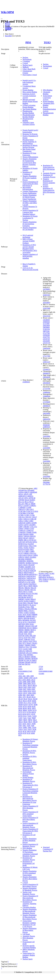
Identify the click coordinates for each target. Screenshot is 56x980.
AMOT (27, 492)
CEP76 (26, 525)
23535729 (46, 339)
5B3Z (20, 710)
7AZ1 (25, 718)
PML (32, 607)
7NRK (25, 728)
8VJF (24, 733)
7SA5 (25, 729)
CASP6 (29, 508)
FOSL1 (21, 548)
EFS (24, 542)
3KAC (33, 697)
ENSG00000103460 (46, 671)
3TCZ (29, 703)
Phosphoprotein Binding (28, 120)
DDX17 (21, 536)
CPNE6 (26, 529)
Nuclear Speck (28, 65)
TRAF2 (35, 643)
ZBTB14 (27, 657)
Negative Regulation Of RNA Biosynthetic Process (30, 879)
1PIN (31, 678)
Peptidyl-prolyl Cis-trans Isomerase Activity (29, 82)
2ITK (24, 680)
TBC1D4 (33, 636)
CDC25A (21, 517)
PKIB (36, 603)
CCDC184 (22, 511)
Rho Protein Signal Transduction (29, 150)
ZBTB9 (21, 660)
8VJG (29, 733)
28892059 (46, 419)
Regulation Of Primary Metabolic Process (30, 740)
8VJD (33, 731)
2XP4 (29, 687)
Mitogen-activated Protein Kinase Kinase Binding (30, 101)
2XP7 (24, 689)
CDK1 (21, 519)
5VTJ (24, 712)
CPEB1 (21, 529)
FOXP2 (27, 550)
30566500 (46, 425)
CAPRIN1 (33, 506)
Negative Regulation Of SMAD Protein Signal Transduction (30, 197)
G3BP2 (32, 551)
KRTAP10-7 (23, 578)
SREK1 (35, 628)
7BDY (25, 720)
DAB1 (34, 532)
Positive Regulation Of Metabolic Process (30, 845)
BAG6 (27, 500)
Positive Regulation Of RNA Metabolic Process (30, 808)
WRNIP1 (30, 655)
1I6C (24, 676)
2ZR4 (30, 693)
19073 (41, 669)
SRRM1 (21, 630)
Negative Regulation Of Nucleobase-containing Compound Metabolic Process (30, 853)
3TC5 (25, 703)
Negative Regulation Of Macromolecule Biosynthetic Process (30, 917)
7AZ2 (29, 718)
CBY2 (32, 509)
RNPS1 (32, 618)
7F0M (34, 724)
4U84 (29, 707)
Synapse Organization (30, 191)
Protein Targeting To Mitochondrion (29, 143)
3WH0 (21, 705)
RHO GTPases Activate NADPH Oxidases (29, 241)
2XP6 (20, 689)
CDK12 (21, 521)
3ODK (34, 701)
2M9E (33, 682)
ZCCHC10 (28, 660)
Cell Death (26, 934)
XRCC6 (21, 657)
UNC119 (29, 653)
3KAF (25, 699)
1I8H (32, 676)
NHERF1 (21, 599)
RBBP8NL (22, 616)
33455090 (46, 436)
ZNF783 (27, 664)
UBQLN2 (22, 651)
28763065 (46, 303)
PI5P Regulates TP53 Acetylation (30, 252)
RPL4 (20, 620)
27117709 (46, 333)
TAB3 (27, 636)
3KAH (35, 699)
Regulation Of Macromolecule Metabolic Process (29, 768)
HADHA (33, 557)
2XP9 (33, 689)
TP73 (24, 643)
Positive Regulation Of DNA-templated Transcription (30, 814)
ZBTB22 (21, 659)
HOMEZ (29, 563)
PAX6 (20, 603)
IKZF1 (21, 565)
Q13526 (21, 674)
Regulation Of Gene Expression (29, 154)
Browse (8, 24)
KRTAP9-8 (42, 577)
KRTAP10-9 (23, 580)
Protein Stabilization (29, 193)
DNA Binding (48, 90)
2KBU (28, 680)
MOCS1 (21, 590)
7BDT (20, 720)
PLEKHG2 (22, 607)
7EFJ (20, 724)
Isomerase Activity (29, 94)
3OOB (21, 703)
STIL (26, 634)
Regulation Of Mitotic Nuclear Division (30, 146)
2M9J (29, 684)
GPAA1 (30, 555)
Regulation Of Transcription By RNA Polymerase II (49, 168)
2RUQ (35, 685)
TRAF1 (29, 643)
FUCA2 (21, 551)
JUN (33, 567)
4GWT (26, 705)
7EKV (29, 724)
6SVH (20, 716)
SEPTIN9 (22, 624)
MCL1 (26, 586)
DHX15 (32, 538)
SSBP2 (21, 632)
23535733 (46, 343)
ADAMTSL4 (23, 490)
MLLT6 (33, 588)
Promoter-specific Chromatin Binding (29, 947)
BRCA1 (28, 504)
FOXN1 (32, 548)
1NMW (26, 678)
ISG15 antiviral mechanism (28, 236)
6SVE (33, 714)
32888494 (46, 392)
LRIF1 (21, 584)
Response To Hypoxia (30, 134)
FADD (21, 546)
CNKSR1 (26, 527)
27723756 (46, 389)
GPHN (35, 555)
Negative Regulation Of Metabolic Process (30, 889)
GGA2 (21, 553)
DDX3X (33, 536)
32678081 (46, 289)
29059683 (46, 327)
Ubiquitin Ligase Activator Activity (29, 123)
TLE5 (41, 581)
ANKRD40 (33, 492)
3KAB (29, 697)
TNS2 (20, 641)
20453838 (46, 326)
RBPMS (29, 616)
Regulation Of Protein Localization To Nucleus (30, 218)
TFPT (33, 637)
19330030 (46, 320)
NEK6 (25, 595)
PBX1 (25, 603)
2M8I (24, 682)
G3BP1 (27, 551)
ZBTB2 (33, 657)
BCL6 (31, 502)
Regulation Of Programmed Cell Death (29, 863)
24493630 (46, 348)
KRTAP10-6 (31, 576)
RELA (34, 616)
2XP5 (34, 687)
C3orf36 (26, 506)
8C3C (25, 731)
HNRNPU (22, 563)
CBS (27, 509)
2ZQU (20, 693)
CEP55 (21, 525)
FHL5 (31, 546)
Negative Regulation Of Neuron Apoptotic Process (49, 182)
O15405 (41, 674)
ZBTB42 (28, 659)
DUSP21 (42, 573)
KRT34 (26, 573)
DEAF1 (26, 538)
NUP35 (21, 601)
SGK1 (32, 624)
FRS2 (32, 550)
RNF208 (27, 618)
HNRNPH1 (22, 561)
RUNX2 (33, 620)
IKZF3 (26, 565)
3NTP (29, 701)
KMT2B (33, 571)
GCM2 (52, 573)
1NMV (21, 678)
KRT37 (32, 573)
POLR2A (28, 609)
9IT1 (20, 735)
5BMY (25, 710)
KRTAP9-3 (46, 575)
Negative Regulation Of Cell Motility (30, 229)
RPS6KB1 (26, 620)
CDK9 (31, 521)
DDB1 (32, 534)
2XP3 (25, 687)
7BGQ (21, 722)
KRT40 (26, 574)
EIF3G (35, 542)
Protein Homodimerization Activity (49, 109)
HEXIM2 (21, 559)
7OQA (21, 729)
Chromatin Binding (46, 93)
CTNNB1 (28, 532)
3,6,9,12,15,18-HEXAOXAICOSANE (30, 269)
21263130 (46, 329)
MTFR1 (27, 590)
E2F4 (20, 542)
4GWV (31, 705)
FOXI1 (26, 548)
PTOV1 (32, 611)
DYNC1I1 (33, 540)
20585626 (46, 322)
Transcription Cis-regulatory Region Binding (29, 955)
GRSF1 (27, 557)
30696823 (46, 373)
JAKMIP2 (28, 567)
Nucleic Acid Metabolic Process (29, 893)
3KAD (21, 699)
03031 (20, 669)
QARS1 (26, 613)
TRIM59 (28, 645)
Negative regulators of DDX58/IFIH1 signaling (30, 256)
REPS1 (21, 618)
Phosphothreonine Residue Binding (29, 116)
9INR (33, 733)
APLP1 (26, 494)
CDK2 (26, 521)
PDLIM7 (30, 603)
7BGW (35, 722)
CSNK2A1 (22, 530)
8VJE (20, 733)
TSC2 (27, 647)
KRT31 (21, 573)
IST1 (40, 575)
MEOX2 (27, 588)
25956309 (46, 335)
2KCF (33, 680)
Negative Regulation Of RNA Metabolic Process (30, 841)
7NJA (20, 728)
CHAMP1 (32, 525)
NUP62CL (50, 577)
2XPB (25, 691)
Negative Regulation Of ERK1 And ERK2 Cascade (30, 203)
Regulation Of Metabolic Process (29, 780)
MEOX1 (21, 588)
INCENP (31, 565)
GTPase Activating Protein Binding (29, 106)
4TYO (25, 707)
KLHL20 (27, 571)
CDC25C (28, 517)
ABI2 (35, 488)
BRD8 (33, 504)
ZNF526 (33, 662)
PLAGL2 (33, 605)
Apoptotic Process (49, 173)
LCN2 (28, 582)
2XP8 (29, 689)
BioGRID (8, 36)
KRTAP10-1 (33, 574)
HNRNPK (30, 561)
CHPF (20, 527)
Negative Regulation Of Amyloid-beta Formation (30, 224)
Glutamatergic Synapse (27, 72)
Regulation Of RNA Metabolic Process (29, 752)
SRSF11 (33, 630)
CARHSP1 (22, 508)
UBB (30, 649)
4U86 (20, 708)
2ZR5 (34, 693)
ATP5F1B (32, 498)
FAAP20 (31, 544)
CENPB (34, 523)
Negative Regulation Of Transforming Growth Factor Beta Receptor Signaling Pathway (30, 163)
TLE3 (33, 639)
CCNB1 (21, 515)
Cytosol (25, 63)
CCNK (32, 515)
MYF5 (21, 592)
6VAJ (25, 716)
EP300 (21, 544)
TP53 (35, 641)
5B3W (25, 708)
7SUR (34, 729)
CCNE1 (27, 515)
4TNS (20, 707)
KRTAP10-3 (23, 576)
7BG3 (35, 720)
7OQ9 (34, 728)
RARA (29, 615)
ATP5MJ (21, 500)
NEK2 (20, 595)
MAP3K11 (33, 584)
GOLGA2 (33, 553)
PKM (20, 605)
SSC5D (21, 634)
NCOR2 (35, 594)
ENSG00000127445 (25, 671)
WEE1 (21, 655)
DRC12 (26, 540)
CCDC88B (22, 513)
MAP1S (26, 584)
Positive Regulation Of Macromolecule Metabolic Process (30, 825)
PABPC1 (32, 601)
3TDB (34, 703)
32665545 (46, 295)
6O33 (20, 714)
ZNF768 (21, 664)
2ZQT (34, 691)
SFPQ (27, 624)
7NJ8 (32, 726)
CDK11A (26, 519)
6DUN (34, 712)
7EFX (24, 724)
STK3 (30, 634)
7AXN (34, 716)
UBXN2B (22, 653)
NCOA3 (29, 594)
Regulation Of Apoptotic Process (49, 176)
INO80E (21, 567)
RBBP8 (35, 615)
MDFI (30, 586)
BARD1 (32, 500)
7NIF (20, 726)
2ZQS (29, 691)
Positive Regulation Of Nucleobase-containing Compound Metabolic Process (30, 792)
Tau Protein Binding (29, 109)
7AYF (20, 718)
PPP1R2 (34, 609)
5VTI (20, 712)
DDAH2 (26, 534)
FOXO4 (21, 550)
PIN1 (28, 42)
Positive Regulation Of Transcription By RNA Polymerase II (30, 184)
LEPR (33, 582)
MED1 (35, 586)
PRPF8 (21, 611)
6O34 (24, 714)
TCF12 (21, 637)
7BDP (34, 718)
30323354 (46, 316)
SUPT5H (21, 636)
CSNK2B (22, 532)
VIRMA (35, 653)
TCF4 (25, 637)
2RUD (30, 685)
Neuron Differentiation (30, 157)
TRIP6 (33, 645)
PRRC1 (26, 611)
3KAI (20, 701)
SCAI (20, 622)
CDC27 (34, 517)
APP (31, 494)
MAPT (21, 586)
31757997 (46, 324)
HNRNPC (29, 559)
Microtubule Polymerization (28, 188)
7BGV (30, 722)
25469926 (26, 382)
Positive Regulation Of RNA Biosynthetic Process (30, 819)
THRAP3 (27, 639)
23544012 (46, 369)
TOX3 (47, 42)
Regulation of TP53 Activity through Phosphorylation (29, 247)
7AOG (29, 716)
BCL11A (21, 502)
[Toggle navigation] (2, 19)
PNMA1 (21, 609)
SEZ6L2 (52, 579)
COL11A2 (33, 527)
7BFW (30, 720)
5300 (20, 667)
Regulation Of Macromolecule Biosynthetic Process (30, 798)
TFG (29, 637)
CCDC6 (35, 511)
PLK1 (28, 607)
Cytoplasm (26, 61)
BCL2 (27, 502)
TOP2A (25, 641)
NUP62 (26, 601)
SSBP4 (31, 632)
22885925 (46, 427)
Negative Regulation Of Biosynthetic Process (30, 930)
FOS (35, 546)
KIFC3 (21, 571)
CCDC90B (30, 513)
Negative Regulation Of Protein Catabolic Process (30, 178)
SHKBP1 (21, 626)
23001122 (46, 362)
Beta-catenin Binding (30, 92)
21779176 (46, 484)
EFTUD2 (29, 542)
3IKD (32, 695)
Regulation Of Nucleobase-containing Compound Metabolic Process (30, 746)
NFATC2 (30, 597)
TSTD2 (46, 581)
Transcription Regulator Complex (29, 922)
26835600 (46, 413)
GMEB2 (26, 553)
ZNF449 (27, 662)
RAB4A (32, 613)
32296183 (8, 28)
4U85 (34, 707)
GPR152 (21, 557)
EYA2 (25, 544)
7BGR (25, 722)
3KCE (25, 701)
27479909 (46, 402)
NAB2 (30, 592)
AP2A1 (21, 494)
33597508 (46, 308)
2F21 (20, 680)
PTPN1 (21, 613)
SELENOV (32, 622)
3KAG (30, 699)
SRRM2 (27, 630)
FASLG (26, 546)
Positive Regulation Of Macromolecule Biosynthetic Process (30, 898)
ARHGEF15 (23, 496)
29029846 (46, 482)
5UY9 (34, 710)
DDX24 (27, 536)
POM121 (46, 579)
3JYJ (24, 697)
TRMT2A (22, 647)
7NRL (29, 728)
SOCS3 (29, 628)
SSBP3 (26, 632)
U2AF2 (25, 649)
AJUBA (21, 492)
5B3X (29, 708)
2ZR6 (20, 695)
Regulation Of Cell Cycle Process (29, 926)
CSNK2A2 (30, 530)
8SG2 (29, 731)
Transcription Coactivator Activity (47, 98)
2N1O (33, 684)
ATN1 (26, 498)
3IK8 (28, 695)
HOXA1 (35, 563)
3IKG (20, 697)
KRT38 (21, 574)
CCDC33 (29, 511)
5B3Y (34, 708)
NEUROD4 (22, 597)
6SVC (29, 714)
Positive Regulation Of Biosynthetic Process (30, 885)
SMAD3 (28, 626)
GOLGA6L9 (23, 555)
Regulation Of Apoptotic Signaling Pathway (29, 904)
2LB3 (20, 682)
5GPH (30, 710)
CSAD (32, 529)
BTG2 (20, 506)
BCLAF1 (21, 504)
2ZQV (25, 693)
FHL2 (47, 573)
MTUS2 (33, 590)
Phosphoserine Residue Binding (28, 112)
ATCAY (21, 498)
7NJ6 (28, 726)
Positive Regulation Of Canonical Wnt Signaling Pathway (30, 212)
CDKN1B (22, 523)
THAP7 (21, 639)
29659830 (46, 377)
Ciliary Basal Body (29, 69)
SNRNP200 (22, 628)
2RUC (25, 685)
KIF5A (32, 569)
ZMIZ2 (34, 660)
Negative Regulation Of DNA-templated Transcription (30, 873)
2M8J (29, 682)
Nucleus (25, 58)
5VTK (29, 712)
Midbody (26, 67)
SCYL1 (25, 622)
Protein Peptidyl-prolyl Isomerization (30, 131)
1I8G (28, 676)
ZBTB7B (34, 659)
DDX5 (21, 538)
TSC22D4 (33, 647)
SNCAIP (34, 626)
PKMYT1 (26, 605)
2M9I (25, 684)
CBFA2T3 (22, 509)
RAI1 (25, 615)
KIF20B (27, 569)
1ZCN (35, 678)
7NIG (24, 726)
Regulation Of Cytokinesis (27, 173)
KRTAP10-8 (31, 578)
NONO (28, 599)
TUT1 (20, 649)
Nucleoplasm (27, 59)
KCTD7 (21, 569)
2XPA (20, 691)
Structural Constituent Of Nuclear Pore (48, 849)
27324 (41, 667)
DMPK (21, 540)
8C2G (20, 731)
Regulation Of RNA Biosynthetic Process (30, 763)
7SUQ (30, 729)
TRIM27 (21, 645)
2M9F (20, 684)
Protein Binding (28, 90)
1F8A (20, 676)
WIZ (25, 655)
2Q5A (20, 685)
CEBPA (28, 523)
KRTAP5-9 (22, 582)
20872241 (46, 331)
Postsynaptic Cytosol (30, 75)
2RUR (20, 687)
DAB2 (21, 534)
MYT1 (26, 592)
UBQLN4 (29, 651)
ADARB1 (31, 490)
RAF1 (20, 615)
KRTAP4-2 (31, 580)
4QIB (36, 705)
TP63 (20, 643)
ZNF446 (21, 662)
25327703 (46, 337)
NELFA (30, 595)
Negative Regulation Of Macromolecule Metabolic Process (30, 911)
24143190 (46, 341)
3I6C (24, 695)
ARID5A (30, 496)
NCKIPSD (22, 594)
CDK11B (33, 519)
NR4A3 (33, 599)
